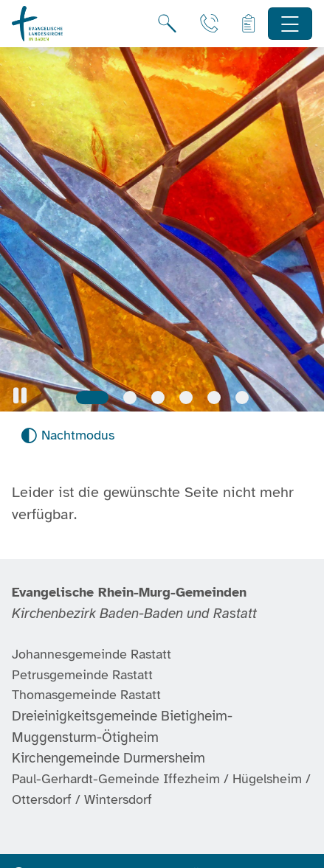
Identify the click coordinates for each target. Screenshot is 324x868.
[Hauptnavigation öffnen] (290, 24)
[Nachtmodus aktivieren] (68, 435)
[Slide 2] (130, 397)
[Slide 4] (186, 397)
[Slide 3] (158, 397)
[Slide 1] (92, 397)
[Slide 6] (242, 397)
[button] (20, 396)
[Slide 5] (214, 397)
